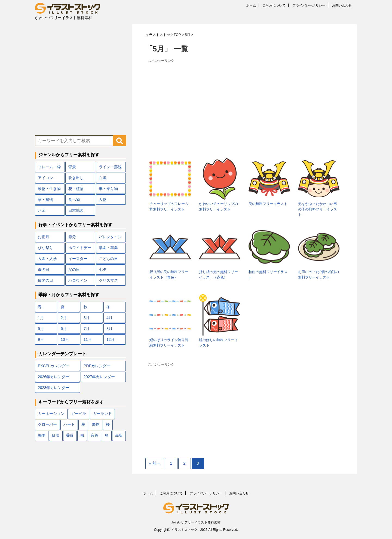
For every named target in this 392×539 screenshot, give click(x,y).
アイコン (45, 178)
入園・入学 (47, 259)
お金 (42, 210)
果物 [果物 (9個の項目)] (96, 425)
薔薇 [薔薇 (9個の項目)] (70, 436)
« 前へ (155, 463)
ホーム (251, 5)
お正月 (44, 237)
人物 (103, 200)
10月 (65, 339)
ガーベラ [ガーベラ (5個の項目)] (79, 414)
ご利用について (274, 5)
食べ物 (74, 200)
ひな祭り (45, 248)
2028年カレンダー (53, 388)
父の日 (74, 269)
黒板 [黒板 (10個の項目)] (119, 436)
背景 (72, 167)
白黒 (103, 178)
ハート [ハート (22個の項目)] (69, 425)
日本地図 (76, 210)
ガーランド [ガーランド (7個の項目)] (102, 414)
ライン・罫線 (110, 167)
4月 (109, 318)
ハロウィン (78, 280)
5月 (41, 329)
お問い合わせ (342, 5)
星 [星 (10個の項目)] (83, 425)
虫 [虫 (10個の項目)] (82, 436)
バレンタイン (110, 237)
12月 (111, 339)
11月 (88, 339)
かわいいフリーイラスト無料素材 (196, 522)
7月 (87, 329)
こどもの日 (108, 259)
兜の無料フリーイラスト (268, 204)
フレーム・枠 (49, 167)
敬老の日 (45, 280)
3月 (87, 318)
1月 (41, 318)
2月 (64, 318)
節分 (72, 237)
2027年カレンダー (99, 377)
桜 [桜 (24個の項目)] (108, 425)
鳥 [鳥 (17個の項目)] (107, 436)
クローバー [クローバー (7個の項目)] (47, 425)
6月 (64, 329)
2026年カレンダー (53, 377)
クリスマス (108, 280)
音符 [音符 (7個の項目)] (94, 436)
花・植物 (76, 189)
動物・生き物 (49, 189)
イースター (78, 259)
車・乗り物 (108, 189)
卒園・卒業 (108, 248)
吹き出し (76, 178)
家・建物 (45, 200)
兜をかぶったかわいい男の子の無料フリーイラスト (318, 209)
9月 (41, 339)
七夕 (103, 269)
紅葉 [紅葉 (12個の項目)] (56, 436)
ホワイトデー (80, 248)
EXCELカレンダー (54, 366)
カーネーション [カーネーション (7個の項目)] (51, 414)
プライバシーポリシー (309, 5)
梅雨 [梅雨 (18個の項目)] (42, 436)
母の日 (44, 269)
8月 (109, 329)
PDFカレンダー (97, 366)
